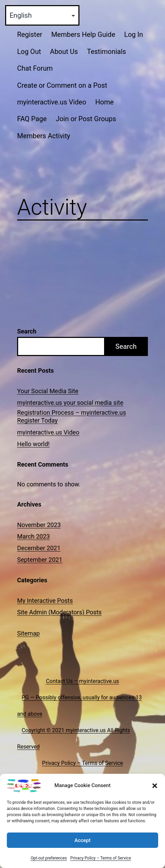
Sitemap (28, 633)
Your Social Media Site (48, 391)
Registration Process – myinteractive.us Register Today (72, 416)
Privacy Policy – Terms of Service (100, 858)
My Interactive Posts (45, 601)
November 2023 (39, 525)
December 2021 (39, 548)
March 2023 (34, 536)
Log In (134, 34)
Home (104, 102)
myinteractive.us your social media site (70, 403)
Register (30, 34)
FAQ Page (32, 119)
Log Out (29, 52)
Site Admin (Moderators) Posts (59, 612)
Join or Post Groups (86, 119)
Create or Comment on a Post (62, 85)
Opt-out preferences (49, 858)
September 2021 (40, 560)
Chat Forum (35, 68)
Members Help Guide (83, 34)
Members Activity (44, 136)
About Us (64, 52)
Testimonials (106, 52)
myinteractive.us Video (52, 102)
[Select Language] (42, 15)
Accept (82, 840)
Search (27, 331)
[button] (155, 786)
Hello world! (33, 444)
